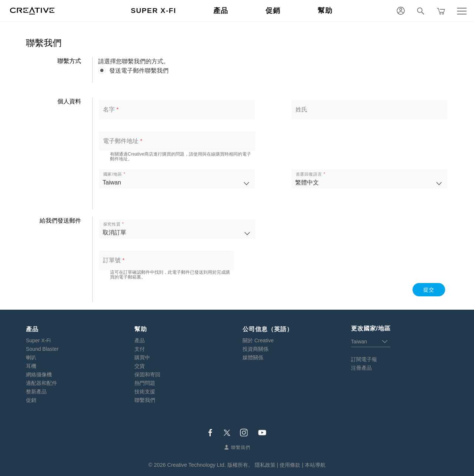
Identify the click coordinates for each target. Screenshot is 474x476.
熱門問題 (145, 383)
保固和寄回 (147, 375)
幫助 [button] (325, 11)
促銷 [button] (273, 11)
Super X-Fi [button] (153, 11)
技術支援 (145, 392)
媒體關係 (253, 357)
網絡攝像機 (39, 375)
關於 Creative (258, 340)
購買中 (142, 357)
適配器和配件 (41, 383)
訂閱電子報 (364, 359)
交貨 (140, 366)
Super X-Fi (38, 340)
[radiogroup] (273, 71)
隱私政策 (265, 465)
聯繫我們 (145, 400)
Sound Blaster (42, 349)
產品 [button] (221, 11)
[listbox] (177, 179)
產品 (140, 340)
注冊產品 (361, 368)
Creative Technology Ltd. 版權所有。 (210, 465)
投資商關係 (256, 349)
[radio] (273, 71)
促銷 (31, 400)
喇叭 (31, 357)
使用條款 (290, 465)
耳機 (31, 366)
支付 (140, 349)
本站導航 (315, 465)
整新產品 (36, 392)
